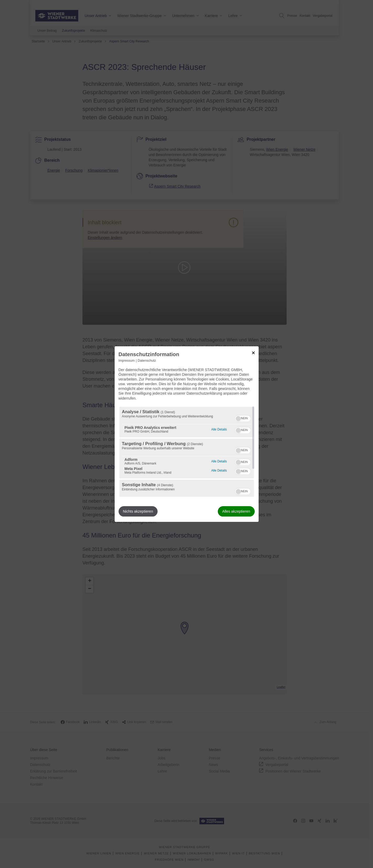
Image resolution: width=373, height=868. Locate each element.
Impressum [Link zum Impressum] (127, 361)
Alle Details (219, 429)
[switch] (243, 418)
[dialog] (187, 434)
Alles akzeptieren (236, 511)
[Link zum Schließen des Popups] (253, 353)
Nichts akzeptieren (138, 511)
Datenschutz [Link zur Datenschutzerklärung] (147, 361)
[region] (187, 452)
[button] (238, 418)
